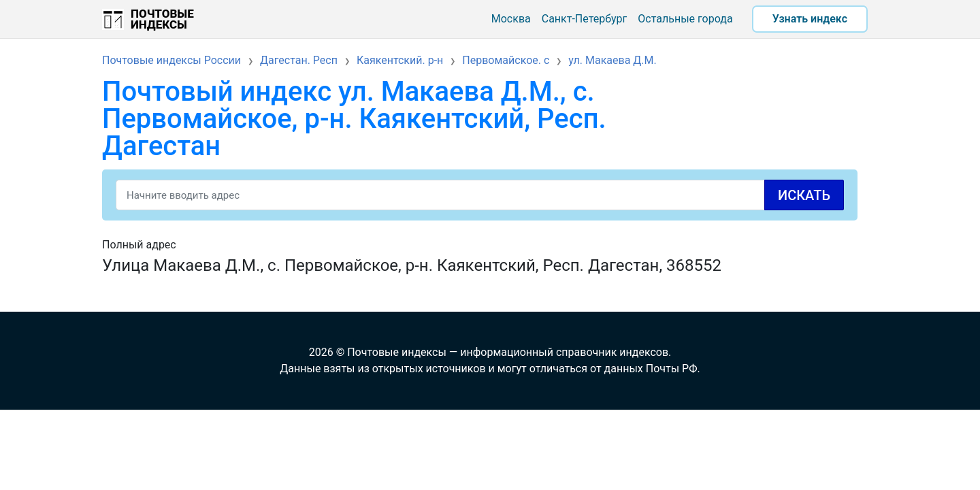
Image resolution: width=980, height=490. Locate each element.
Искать (804, 195)
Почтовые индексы (162, 19)
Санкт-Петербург (585, 19)
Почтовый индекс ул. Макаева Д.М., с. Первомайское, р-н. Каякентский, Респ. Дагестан (354, 119)
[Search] (480, 195)
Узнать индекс (810, 19)
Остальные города (685, 19)
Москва (511, 19)
